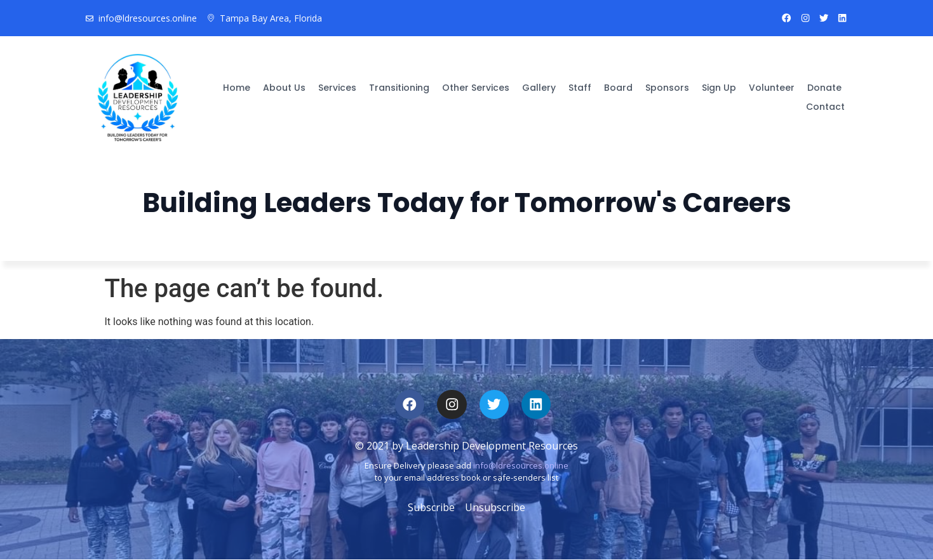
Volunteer (772, 86)
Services (337, 86)
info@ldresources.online (521, 466)
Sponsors (667, 86)
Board (618, 86)
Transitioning (399, 86)
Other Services (476, 86)
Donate (824, 86)
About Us (284, 86)
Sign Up (719, 86)
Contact (825, 105)
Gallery (539, 86)
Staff (580, 86)
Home (237, 86)
